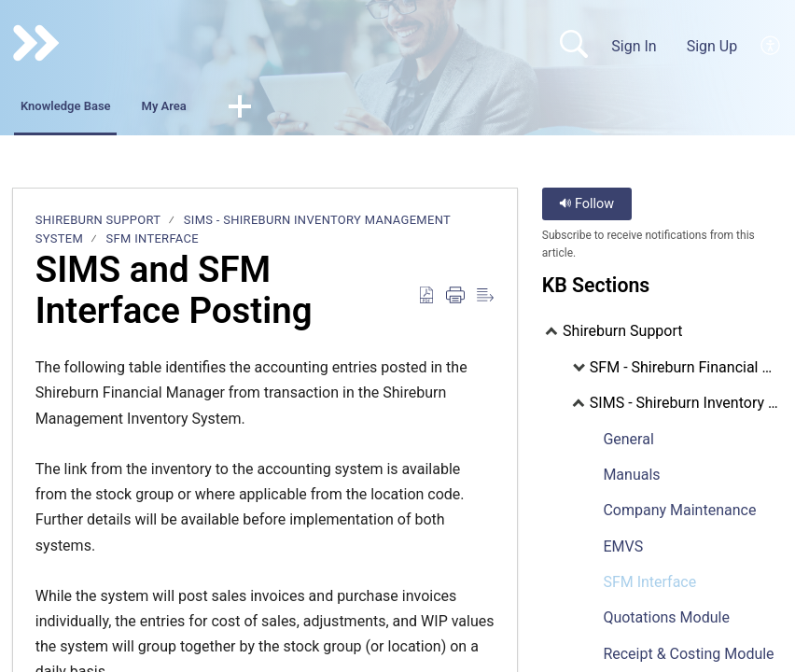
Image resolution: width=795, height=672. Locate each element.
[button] (347, 110)
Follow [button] (586, 208)
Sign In (634, 46)
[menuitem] (771, 46)
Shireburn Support (98, 224)
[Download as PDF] (426, 301)
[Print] (455, 301)
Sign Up (712, 46)
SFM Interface (153, 243)
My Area (249, 109)
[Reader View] (485, 301)
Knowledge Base (100, 109)
